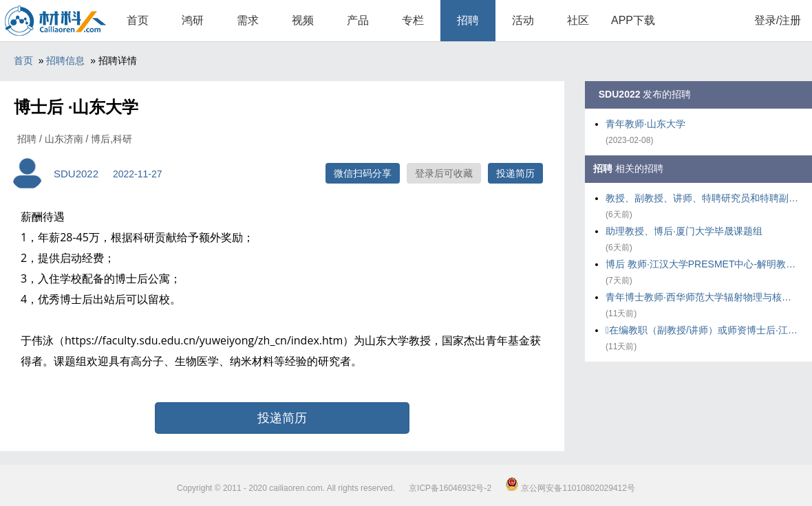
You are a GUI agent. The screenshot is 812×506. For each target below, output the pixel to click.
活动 (523, 20)
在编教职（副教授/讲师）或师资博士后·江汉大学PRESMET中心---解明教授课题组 (702, 330)
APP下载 (633, 20)
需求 (248, 20)
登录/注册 (778, 20)
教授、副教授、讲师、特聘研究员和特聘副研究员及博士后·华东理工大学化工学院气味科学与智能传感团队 (702, 198)
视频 (303, 20)
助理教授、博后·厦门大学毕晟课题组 (684, 231)
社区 (578, 20)
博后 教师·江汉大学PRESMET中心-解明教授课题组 (702, 264)
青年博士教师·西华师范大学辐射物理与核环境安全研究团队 (702, 297)
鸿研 (193, 20)
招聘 (468, 20)
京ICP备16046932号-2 (450, 488)
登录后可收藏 (444, 173)
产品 (358, 20)
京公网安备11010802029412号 (570, 488)
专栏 (413, 20)
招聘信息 (65, 60)
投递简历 (515, 173)
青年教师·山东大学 (645, 124)
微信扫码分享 (363, 173)
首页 (138, 20)
